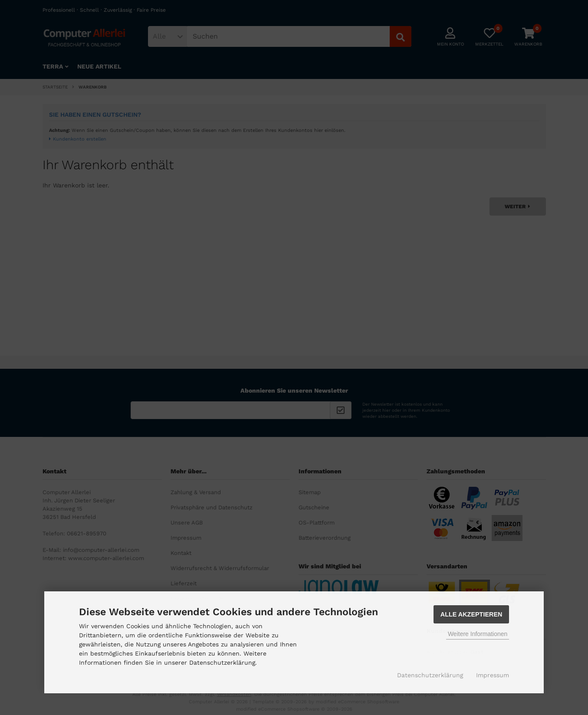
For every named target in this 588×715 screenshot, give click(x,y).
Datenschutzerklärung (430, 675)
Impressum (493, 675)
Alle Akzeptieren (471, 614)
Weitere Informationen (478, 634)
